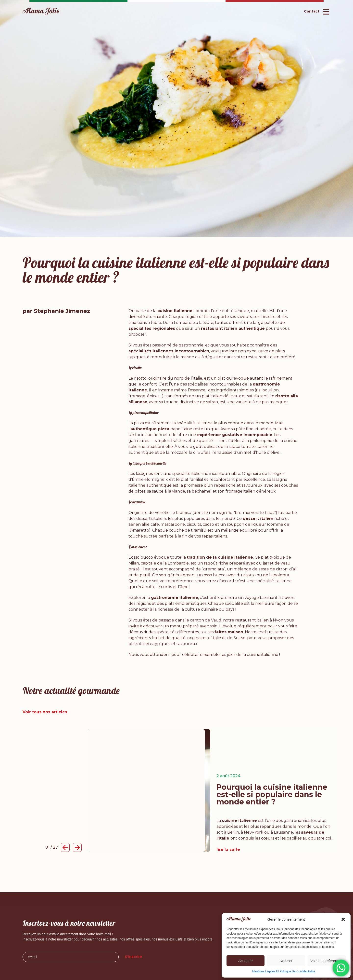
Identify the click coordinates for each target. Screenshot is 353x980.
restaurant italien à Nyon (260, 620)
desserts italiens (152, 518)
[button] (343, 919)
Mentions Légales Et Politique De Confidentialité (284, 971)
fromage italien (240, 491)
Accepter (246, 961)
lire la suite (228, 850)
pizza (139, 423)
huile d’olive (268, 452)
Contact (312, 11)
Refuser (286, 961)
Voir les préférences (327, 961)
